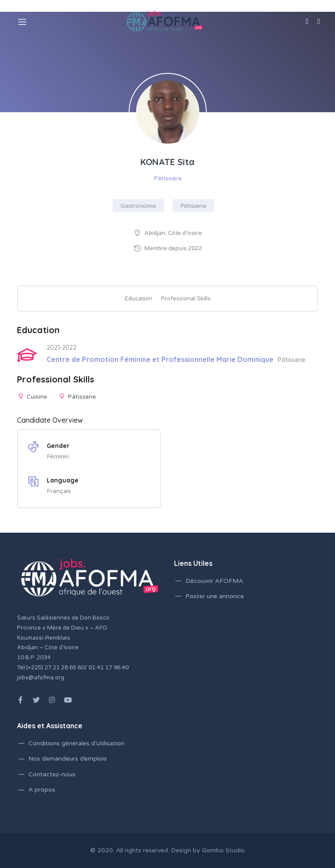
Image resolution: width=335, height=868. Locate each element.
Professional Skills (186, 299)
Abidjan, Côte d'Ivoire (173, 233)
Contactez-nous (52, 774)
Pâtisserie (193, 206)
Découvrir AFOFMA (214, 581)
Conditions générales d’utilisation (76, 743)
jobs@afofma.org (41, 678)
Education (138, 299)
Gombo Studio (223, 850)
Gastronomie (138, 206)
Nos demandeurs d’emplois (68, 759)
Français (59, 491)
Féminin (58, 456)
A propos (42, 790)
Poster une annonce (215, 596)
